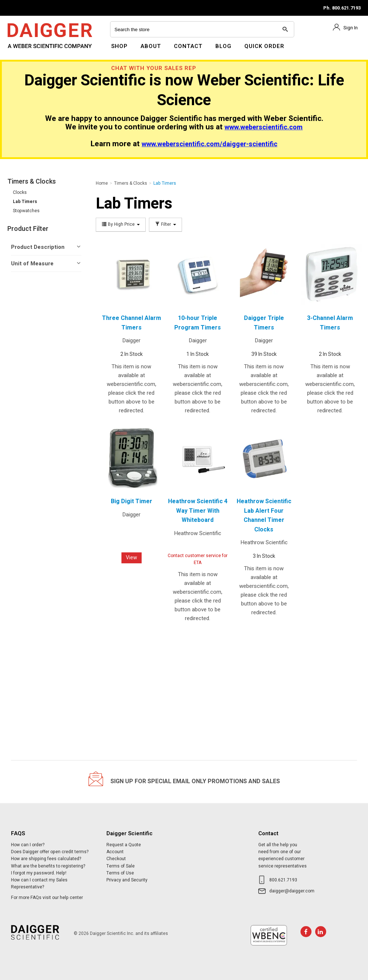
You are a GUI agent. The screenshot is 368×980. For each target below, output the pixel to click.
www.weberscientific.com (264, 127)
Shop (119, 46)
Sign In (351, 28)
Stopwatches (26, 211)
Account (115, 852)
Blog (223, 46)
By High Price (121, 224)
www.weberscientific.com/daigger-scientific (209, 144)
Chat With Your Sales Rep (154, 68)
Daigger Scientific (27, 51)
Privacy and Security (127, 880)
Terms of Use (120, 873)
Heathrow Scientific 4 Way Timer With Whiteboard (198, 511)
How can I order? (28, 845)
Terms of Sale (121, 866)
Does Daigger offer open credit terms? (50, 852)
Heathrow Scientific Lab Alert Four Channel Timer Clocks (264, 515)
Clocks (20, 192)
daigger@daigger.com (292, 891)
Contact (188, 46)
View (132, 558)
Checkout (116, 859)
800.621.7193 (283, 880)
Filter (165, 224)
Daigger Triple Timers (264, 323)
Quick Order (264, 46)
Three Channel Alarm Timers (132, 323)
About (151, 46)
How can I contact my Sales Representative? (39, 883)
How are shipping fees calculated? (46, 859)
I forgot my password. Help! (39, 873)
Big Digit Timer (132, 501)
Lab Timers (25, 202)
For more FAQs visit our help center (47, 898)
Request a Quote (124, 845)
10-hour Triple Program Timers (198, 323)
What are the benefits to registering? (48, 866)
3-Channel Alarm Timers (330, 323)
